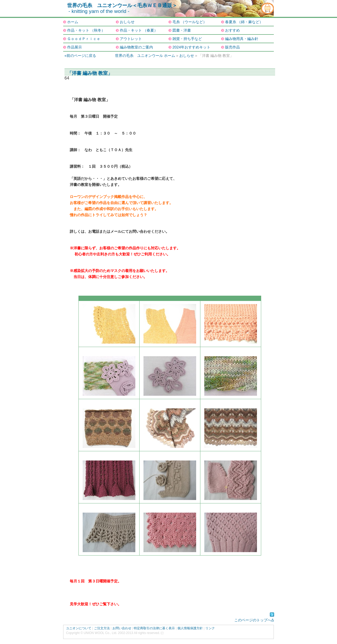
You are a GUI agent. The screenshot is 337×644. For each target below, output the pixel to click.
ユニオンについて (79, 628)
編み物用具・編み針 (242, 39)
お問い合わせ (122, 628)
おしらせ (127, 22)
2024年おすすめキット (191, 47)
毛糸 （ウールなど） (190, 22)
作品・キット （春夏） (139, 30)
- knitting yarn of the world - (99, 11)
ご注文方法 (102, 628)
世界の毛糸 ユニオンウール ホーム (145, 56)
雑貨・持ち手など (187, 39)
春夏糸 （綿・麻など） (244, 22)
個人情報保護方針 (190, 628)
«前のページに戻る (80, 56)
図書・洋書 (182, 30)
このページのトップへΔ (254, 620)
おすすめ (232, 30)
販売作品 (232, 47)
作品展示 (75, 47)
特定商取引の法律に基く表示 (154, 628)
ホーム (73, 22)
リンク (210, 628)
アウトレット (131, 39)
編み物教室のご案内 (136, 47)
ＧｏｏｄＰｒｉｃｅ (84, 39)
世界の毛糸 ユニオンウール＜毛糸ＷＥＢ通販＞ (122, 5)
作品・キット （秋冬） (86, 30)
